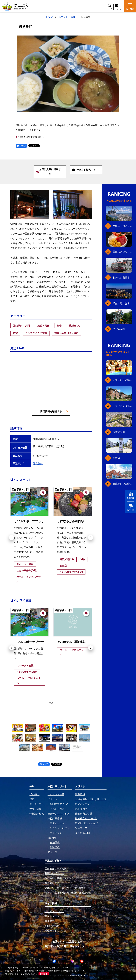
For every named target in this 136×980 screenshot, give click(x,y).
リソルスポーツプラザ (29, 521)
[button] (12, 537)
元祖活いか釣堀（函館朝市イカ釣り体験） (123, 380)
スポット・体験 (67, 17)
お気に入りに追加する (49, 172)
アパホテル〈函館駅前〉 (74, 642)
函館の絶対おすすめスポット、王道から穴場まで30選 (123, 303)
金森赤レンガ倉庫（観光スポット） (123, 484)
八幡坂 (116, 458)
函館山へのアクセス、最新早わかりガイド (123, 226)
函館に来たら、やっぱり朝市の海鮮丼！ (123, 252)
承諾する (44, 974)
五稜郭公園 (119, 432)
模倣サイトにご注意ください (68, 941)
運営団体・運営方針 (55, 946)
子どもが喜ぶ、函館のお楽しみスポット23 (123, 329)
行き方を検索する (84, 170)
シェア (21, 146)
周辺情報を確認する (54, 411)
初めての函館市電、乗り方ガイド (123, 277)
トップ (49, 17)
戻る (44, 703)
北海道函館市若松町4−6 (31, 137)
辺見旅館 (38, 463)
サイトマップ (77, 946)
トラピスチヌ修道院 (123, 406)
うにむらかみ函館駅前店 (74, 521)
